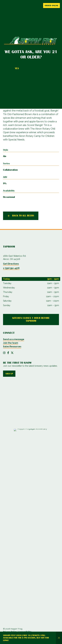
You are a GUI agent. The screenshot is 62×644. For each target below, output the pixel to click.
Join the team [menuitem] (11, 343)
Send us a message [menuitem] (14, 339)
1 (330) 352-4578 (11, 268)
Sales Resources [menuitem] (12, 347)
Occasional (9, 197)
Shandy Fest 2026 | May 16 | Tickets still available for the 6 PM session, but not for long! (26, 638)
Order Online (51, 5)
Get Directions (11, 264)
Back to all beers (23, 216)
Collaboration (10, 170)
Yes (17, 68)
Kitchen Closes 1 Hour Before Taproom (31, 319)
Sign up (9, 374)
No (45, 68)
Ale (5, 156)
